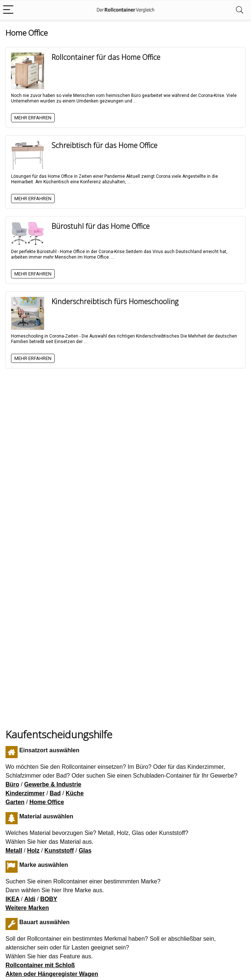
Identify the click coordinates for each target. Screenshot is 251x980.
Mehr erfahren (33, 118)
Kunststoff (59, 851)
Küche (75, 793)
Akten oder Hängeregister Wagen (52, 974)
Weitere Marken (27, 908)
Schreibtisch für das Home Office (104, 145)
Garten (15, 802)
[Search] (240, 10)
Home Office (47, 802)
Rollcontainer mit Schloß (40, 965)
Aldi (30, 899)
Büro (12, 784)
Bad (55, 793)
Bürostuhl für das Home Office (101, 226)
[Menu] (9, 10)
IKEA (12, 899)
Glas (85, 851)
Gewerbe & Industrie (53, 784)
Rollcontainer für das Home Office (106, 57)
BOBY (49, 899)
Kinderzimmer (25, 793)
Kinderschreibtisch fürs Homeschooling (115, 301)
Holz (33, 851)
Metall (14, 851)
